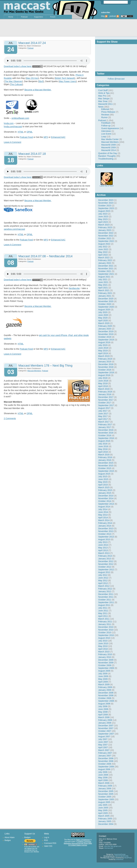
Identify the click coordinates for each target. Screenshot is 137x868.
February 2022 (105, 260)
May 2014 (103, 515)
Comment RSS (50, 843)
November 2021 (106, 269)
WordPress (128, 858)
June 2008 (103, 709)
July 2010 (103, 641)
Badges (8, 840)
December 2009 (106, 660)
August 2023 (104, 211)
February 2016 (105, 457)
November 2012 (106, 564)
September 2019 (106, 340)
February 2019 (105, 359)
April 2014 (103, 518)
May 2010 (103, 646)
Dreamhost (120, 859)
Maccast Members (110, 142)
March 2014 (104, 520)
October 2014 (105, 501)
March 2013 (104, 553)
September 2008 (106, 701)
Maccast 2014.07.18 (32, 154)
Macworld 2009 (108, 147)
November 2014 (106, 498)
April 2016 (103, 452)
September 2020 (106, 307)
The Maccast (69, 840)
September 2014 (106, 504)
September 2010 (106, 635)
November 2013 (106, 531)
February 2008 (105, 720)
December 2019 (106, 331)
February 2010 (105, 654)
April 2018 (103, 386)
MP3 (46, 137)
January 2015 (105, 493)
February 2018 (105, 392)
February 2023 (105, 227)
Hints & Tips (104, 93)
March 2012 (104, 586)
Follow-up (106, 126)
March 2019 (104, 356)
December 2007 (106, 726)
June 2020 (103, 315)
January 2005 (105, 821)
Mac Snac (103, 101)
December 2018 (106, 364)
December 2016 (106, 430)
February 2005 (105, 819)
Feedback (106, 123)
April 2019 (103, 353)
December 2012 (106, 561)
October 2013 (105, 534)
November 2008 (106, 695)
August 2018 (104, 375)
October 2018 (105, 370)
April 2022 (103, 255)
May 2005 (103, 810)
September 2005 (106, 799)
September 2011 (106, 602)
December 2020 (106, 299)
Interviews (106, 131)
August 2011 (104, 605)
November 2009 (106, 663)
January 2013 (105, 559)
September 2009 (106, 668)
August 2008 (104, 704)
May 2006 (103, 778)
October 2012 (105, 567)
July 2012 (103, 575)
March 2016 (104, 455)
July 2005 (103, 805)
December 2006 (106, 758)
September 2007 (106, 734)
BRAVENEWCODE (122, 856)
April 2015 (103, 485)
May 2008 (103, 712)
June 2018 (103, 381)
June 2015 (103, 479)
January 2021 (105, 296)
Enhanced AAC (58, 137)
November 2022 (106, 236)
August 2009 (104, 671)
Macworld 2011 (105, 104)
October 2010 (105, 632)
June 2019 (103, 348)
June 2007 (103, 742)
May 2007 (103, 745)
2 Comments (10, 418)
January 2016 (105, 460)
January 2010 (105, 657)
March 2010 (104, 652)
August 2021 (104, 277)
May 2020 (103, 318)
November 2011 (106, 597)
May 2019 (103, 351)
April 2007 (103, 747)
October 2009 (105, 665)
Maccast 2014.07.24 (32, 43)
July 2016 (103, 444)
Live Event (106, 134)
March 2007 (104, 750)
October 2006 (105, 764)
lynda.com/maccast (13, 126)
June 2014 (103, 512)
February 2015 (105, 490)
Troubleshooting (106, 159)
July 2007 (103, 739)
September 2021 (106, 274)
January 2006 (105, 788)
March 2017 (104, 422)
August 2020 (104, 310)
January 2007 (105, 756)
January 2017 (105, 427)
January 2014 (105, 526)
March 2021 (104, 290)
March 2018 (104, 389)
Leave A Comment (12, 142)
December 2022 (106, 233)
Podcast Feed (26, 137)
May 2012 (103, 580)
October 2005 (105, 797)
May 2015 (103, 482)
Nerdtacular (74, 288)
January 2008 (105, 723)
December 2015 (106, 463)
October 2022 (105, 238)
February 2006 (105, 786)
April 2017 (103, 419)
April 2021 (103, 288)
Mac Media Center (110, 139)
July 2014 (103, 509)
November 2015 (106, 466)
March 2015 (104, 487)
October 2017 (105, 403)
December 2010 (106, 627)
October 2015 (105, 468)
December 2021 (106, 266)
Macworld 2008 (108, 145)
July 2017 (103, 411)
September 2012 (106, 570)
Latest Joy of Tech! (107, 185)
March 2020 (104, 323)
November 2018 (106, 367)
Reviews (105, 115)
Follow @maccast (116, 79)
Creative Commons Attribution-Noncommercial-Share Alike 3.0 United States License (78, 843)
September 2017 (106, 405)
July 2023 (103, 214)
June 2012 (103, 578)
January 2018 (105, 394)
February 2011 (105, 622)
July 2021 (103, 279)
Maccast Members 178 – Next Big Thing (45, 366)
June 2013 (103, 545)
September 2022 (106, 241)
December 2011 (106, 594)
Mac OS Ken (32, 78)
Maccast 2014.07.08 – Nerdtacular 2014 (45, 256)
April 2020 (103, 321)
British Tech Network (65, 78)
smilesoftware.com (20, 118)
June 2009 (103, 676)
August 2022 (104, 244)
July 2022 (103, 247)
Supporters (39, 17)
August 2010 (104, 638)
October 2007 (105, 731)
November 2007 (106, 728)
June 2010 (103, 643)
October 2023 (105, 206)
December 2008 (106, 693)
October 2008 (105, 698)
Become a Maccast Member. (38, 90)
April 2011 (103, 616)
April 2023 (103, 222)
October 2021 (105, 271)
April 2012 (103, 583)
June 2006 (103, 775)
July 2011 (103, 608)
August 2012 (104, 572)
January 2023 (105, 230)
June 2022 (103, 249)
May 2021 (103, 285)
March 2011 (104, 619)
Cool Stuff (103, 90)
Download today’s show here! (18, 66)
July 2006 (103, 772)
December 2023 (106, 200)
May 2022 (103, 252)
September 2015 (106, 471)
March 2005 (104, 816)
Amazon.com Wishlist (32, 852)
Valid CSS (48, 846)
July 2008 (103, 706)
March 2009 (104, 684)
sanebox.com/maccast (14, 229)
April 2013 (103, 550)
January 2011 (105, 624)
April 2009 (103, 682)
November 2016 (106, 433)
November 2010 (106, 630)
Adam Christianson (83, 840)
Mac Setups (104, 99)
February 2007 (105, 753)
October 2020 (105, 304)
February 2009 (105, 687)
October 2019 (105, 337)
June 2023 (103, 217)
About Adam (10, 837)
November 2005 (106, 794)
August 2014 (104, 507)
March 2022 (104, 258)
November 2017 (106, 400)
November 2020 (106, 301)
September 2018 (106, 372)
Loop (104, 137)
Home (11, 17)
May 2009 (103, 679)
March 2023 (104, 225)
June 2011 (103, 611)
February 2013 (105, 556)
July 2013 (103, 542)
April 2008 (103, 715)
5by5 (41, 81)
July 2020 (103, 312)
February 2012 (105, 589)
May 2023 (103, 219)
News (101, 107)
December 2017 (106, 397)
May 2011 (103, 613)
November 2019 (106, 334)
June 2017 (103, 414)
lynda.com (9, 123)
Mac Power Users (68, 81)
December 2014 (106, 496)
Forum (53, 17)
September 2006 (106, 767)
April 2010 (103, 649)
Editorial (105, 109)
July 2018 (103, 378)
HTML (21, 132)
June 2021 (103, 282)
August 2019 (104, 342)
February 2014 (105, 523)
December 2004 (106, 824)
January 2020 (105, 329)
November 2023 (106, 203)
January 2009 (105, 690)
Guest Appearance (110, 128)
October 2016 (105, 435)
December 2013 (106, 528)
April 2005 (103, 813)
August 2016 (104, 441)
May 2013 (103, 548)
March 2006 (104, 783)
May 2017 (103, 416)
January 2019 (105, 362)
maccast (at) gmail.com (113, 846)
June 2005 (103, 808)
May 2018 (103, 383)
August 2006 (104, 769)
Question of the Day (108, 153)
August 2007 (104, 736)
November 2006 (106, 761)
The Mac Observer (13, 81)
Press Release (108, 112)
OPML (30, 132)
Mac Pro (102, 96)
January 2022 (105, 263)
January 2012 (105, 591)
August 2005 (104, 802)
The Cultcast (16, 84)
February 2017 (105, 424)
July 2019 (103, 345)
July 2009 (103, 674)
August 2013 (104, 539)
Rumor (104, 117)
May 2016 (103, 449)
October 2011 (105, 600)
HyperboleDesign (120, 854)
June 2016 (103, 446)
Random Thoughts (107, 156)
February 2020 (105, 326)
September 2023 (106, 208)
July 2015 (103, 476)
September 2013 (106, 537)
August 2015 (104, 474)
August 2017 (104, 408)
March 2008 (104, 717)
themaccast (109, 848)
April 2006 (103, 780)
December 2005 (106, 791)
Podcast (24, 17)
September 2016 (106, 438)
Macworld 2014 (108, 150)
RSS (46, 840)
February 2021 (105, 293)
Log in (47, 837)
